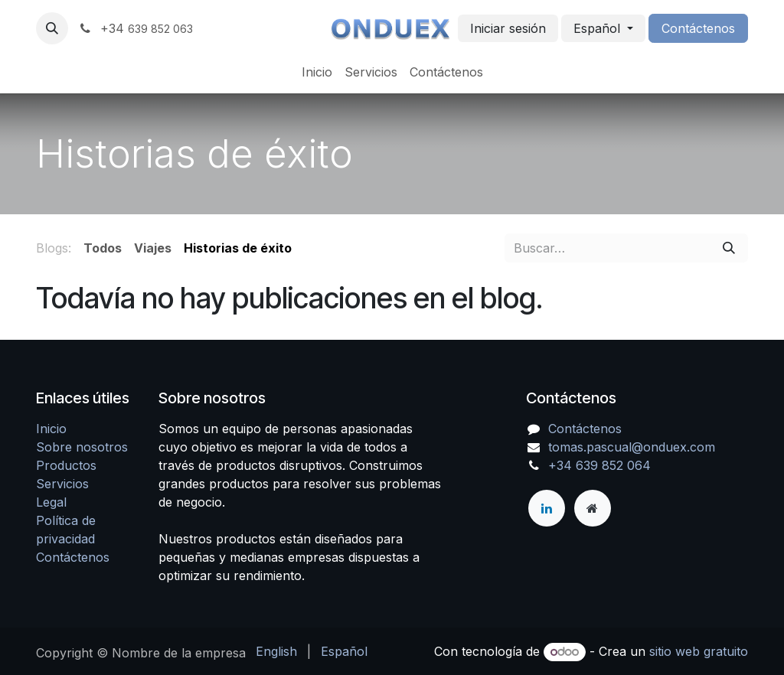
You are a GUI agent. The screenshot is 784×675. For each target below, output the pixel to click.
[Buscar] (729, 248)
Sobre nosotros (82, 447)
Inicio (51, 429)
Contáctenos (698, 28)
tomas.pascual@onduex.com (632, 447)
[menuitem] (317, 72)
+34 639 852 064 (599, 465)
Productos (66, 465)
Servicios (62, 484)
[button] (52, 28)
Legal (51, 502)
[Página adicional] (593, 508)
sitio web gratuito (699, 651)
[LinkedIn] (547, 508)
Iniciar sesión (508, 28)
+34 (135, 28)
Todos (103, 248)
